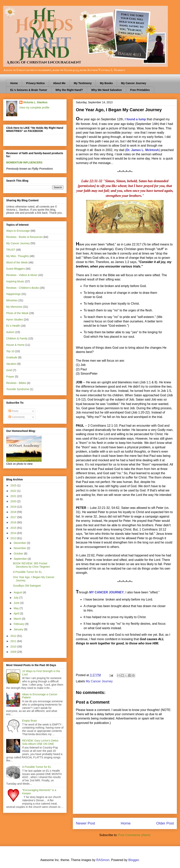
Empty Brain (30, 721)
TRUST (11, 250)
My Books (106, 83)
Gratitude (12, 357)
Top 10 (10, 351)
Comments (17, 417)
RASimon (103, 860)
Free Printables (140, 90)
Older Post (165, 823)
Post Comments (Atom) (134, 835)
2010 (14, 647)
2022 (14, 491)
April (17, 613)
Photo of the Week (17, 313)
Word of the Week (17, 262)
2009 (14, 652)
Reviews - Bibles (16, 383)
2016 (14, 522)
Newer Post (85, 823)
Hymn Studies (15, 320)
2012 (14, 636)
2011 (14, 641)
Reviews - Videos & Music (22, 275)
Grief (9, 370)
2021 (14, 496)
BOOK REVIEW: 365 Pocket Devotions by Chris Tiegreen (31, 565)
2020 (14, 501)
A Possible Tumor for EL (27, 572)
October (19, 554)
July (16, 598)
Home (14, 83)
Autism (10, 332)
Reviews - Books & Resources (24, 237)
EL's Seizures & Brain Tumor (29, 90)
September (21, 559)
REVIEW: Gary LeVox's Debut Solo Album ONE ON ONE (40, 742)
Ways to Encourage (18, 231)
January (19, 629)
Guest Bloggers (16, 269)
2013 (14, 538)
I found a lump (135, 119)
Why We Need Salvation (106, 90)
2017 (14, 517)
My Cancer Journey (134, 83)
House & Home (15, 345)
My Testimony (83, 83)
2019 (14, 507)
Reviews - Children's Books (23, 288)
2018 (14, 512)
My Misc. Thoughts (18, 256)
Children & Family (17, 338)
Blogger (134, 860)
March (18, 619)
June (17, 603)
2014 (14, 533)
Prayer (10, 377)
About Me (59, 83)
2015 (14, 528)
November (20, 548)
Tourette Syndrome (18, 389)
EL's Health (13, 326)
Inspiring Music (15, 281)
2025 (14, 485)
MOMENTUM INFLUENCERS (24, 162)
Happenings (13, 294)
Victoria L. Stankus (35, 102)
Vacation (11, 364)
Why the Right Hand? (69, 90)
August (18, 592)
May (16, 608)
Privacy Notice (36, 83)
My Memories (14, 307)
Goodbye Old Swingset (27, 586)
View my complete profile (34, 108)
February (19, 624)
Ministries (12, 300)
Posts (13, 411)
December (20, 543)
